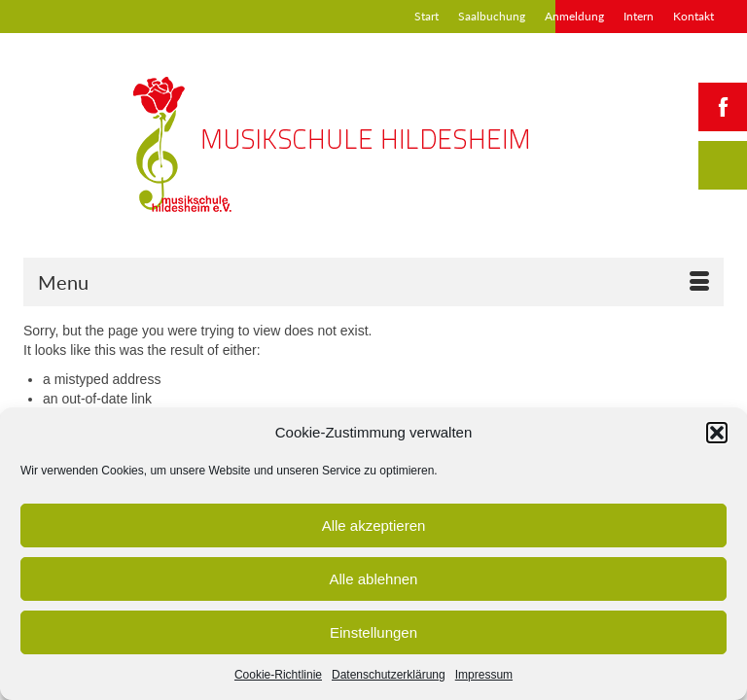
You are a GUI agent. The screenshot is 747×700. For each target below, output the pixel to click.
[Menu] (373, 282)
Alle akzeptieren (374, 525)
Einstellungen (373, 632)
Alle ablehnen (374, 579)
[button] (717, 433)
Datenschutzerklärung (389, 675)
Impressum (484, 675)
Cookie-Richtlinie (278, 675)
